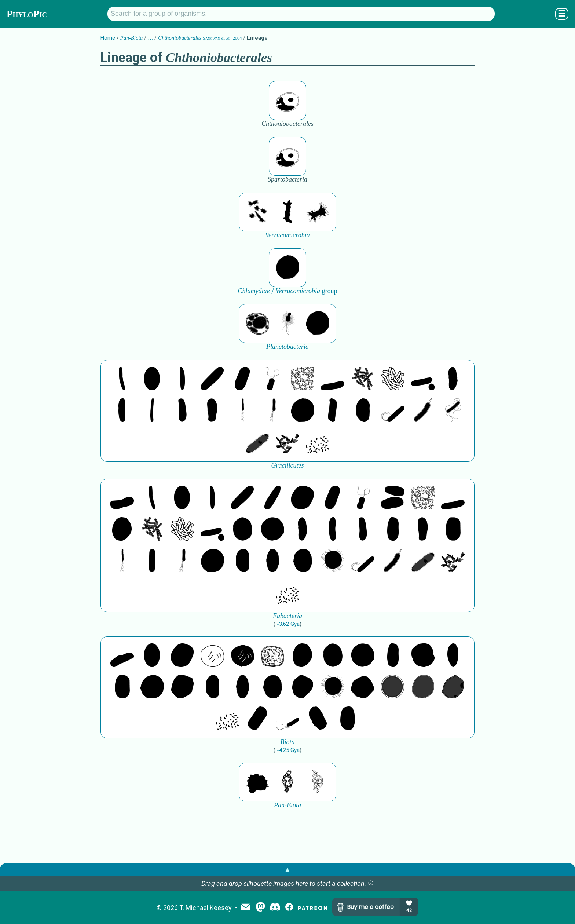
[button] (371, 883)
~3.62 (287, 624)
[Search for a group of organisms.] (301, 14)
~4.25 (287, 750)
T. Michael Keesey (206, 908)
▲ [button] (287, 869)
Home (108, 38)
